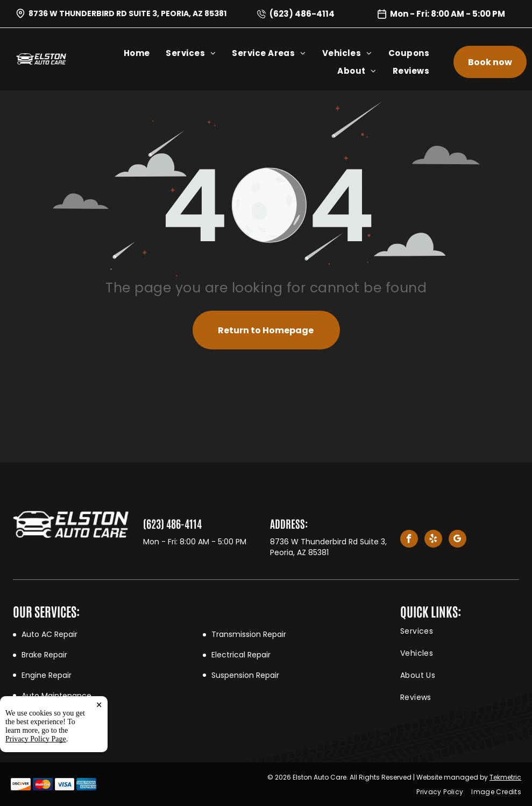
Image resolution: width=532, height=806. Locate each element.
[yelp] (433, 540)
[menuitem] (145, 53)
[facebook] (409, 540)
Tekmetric (505, 777)
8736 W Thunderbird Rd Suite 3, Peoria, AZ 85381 (127, 13)
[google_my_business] (457, 540)
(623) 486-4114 (302, 14)
